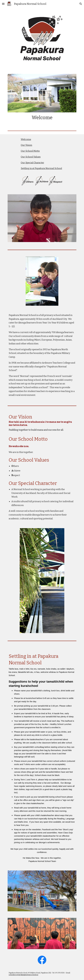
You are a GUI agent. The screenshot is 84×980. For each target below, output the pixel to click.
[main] (42, 118)
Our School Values (31, 157)
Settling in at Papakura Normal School (41, 168)
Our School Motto (30, 151)
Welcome (26, 139)
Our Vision (26, 145)
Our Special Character (32, 163)
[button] (3, 4)
